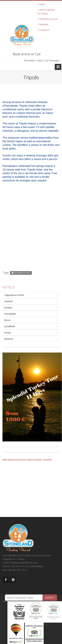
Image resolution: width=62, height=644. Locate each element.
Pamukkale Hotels (21, 273)
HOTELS (8, 287)
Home (41, 4)
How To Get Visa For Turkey (46, 12)
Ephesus (9, 339)
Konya (8, 333)
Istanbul (8, 301)
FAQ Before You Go (48, 19)
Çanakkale (10, 326)
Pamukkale (10, 314)
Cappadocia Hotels (14, 295)
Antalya (8, 308)
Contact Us (43, 30)
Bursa (7, 320)
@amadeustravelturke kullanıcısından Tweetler (27, 460)
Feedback (43, 24)
